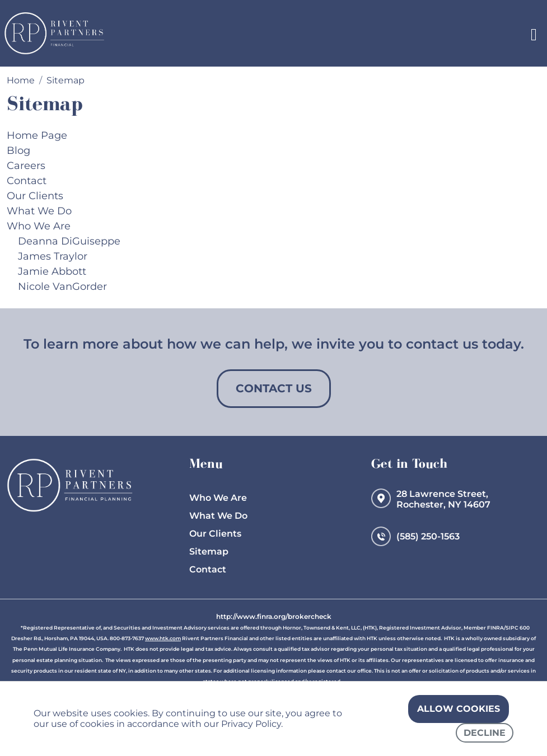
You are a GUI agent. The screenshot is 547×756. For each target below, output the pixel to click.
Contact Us (274, 388)
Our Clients (35, 196)
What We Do (39, 211)
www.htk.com (163, 638)
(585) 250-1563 (428, 536)
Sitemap (209, 551)
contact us (442, 344)
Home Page (37, 135)
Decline (485, 733)
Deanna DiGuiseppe (69, 241)
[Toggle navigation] (534, 33)
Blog (18, 151)
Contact (27, 181)
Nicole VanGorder (62, 287)
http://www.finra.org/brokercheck (274, 616)
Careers (26, 166)
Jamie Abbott (52, 271)
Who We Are (39, 226)
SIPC (512, 628)
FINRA (495, 628)
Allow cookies (459, 709)
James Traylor (53, 256)
